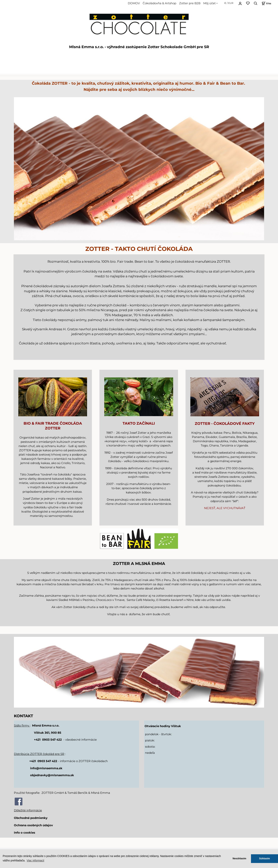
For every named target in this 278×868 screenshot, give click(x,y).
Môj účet (209, 3)
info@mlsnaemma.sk (46, 768)
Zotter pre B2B (190, 3)
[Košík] (266, 3)
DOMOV (134, 3)
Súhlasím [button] (264, 859)
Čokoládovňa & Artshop (159, 3)
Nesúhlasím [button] (239, 859)
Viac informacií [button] (35, 860)
